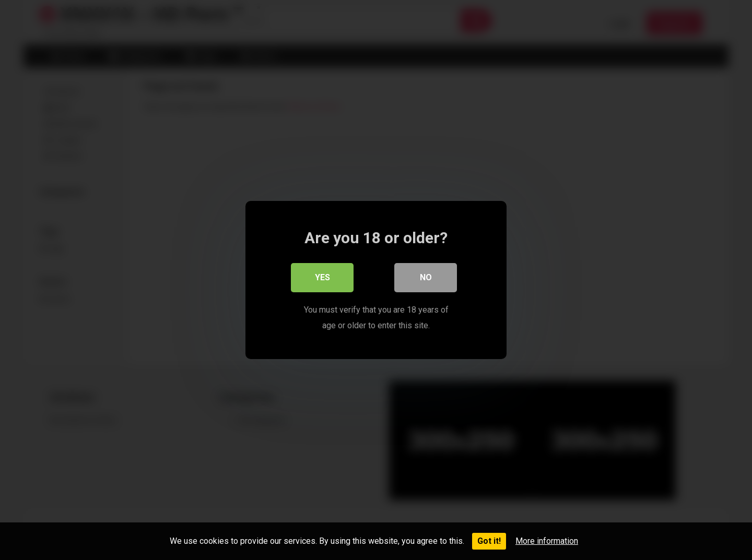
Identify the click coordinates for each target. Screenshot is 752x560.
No (426, 277)
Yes (322, 277)
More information (547, 541)
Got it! (489, 541)
